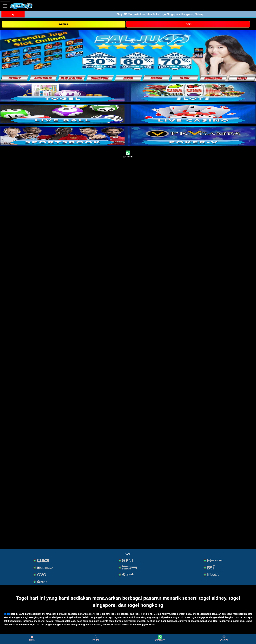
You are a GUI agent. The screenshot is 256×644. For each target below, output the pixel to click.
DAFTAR (64, 24)
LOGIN (188, 24)
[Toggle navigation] (5, 6)
